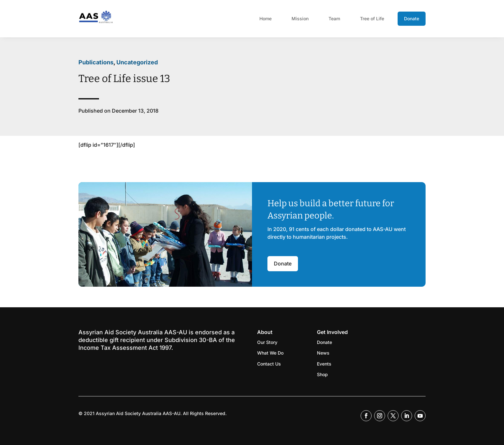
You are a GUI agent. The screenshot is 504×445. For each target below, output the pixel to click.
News (323, 353)
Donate (412, 19)
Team (334, 19)
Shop (322, 374)
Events (324, 364)
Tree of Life (372, 19)
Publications (96, 62)
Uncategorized (137, 62)
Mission (300, 19)
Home (265, 19)
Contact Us (269, 364)
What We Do (270, 353)
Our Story (267, 342)
